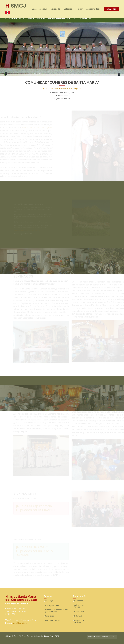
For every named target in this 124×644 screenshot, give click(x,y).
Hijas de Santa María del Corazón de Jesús (62, 87)
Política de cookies (52, 621)
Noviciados (79, 601)
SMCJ (16, 8)
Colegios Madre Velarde (80, 606)
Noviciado (55, 9)
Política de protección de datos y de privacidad (57, 611)
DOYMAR (78, 616)
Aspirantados (79, 611)
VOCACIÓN (111, 9)
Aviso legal (49, 601)
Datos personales (52, 605)
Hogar (80, 9)
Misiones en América (79, 621)
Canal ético (50, 616)
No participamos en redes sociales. (102, 637)
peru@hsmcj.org (20, 623)
